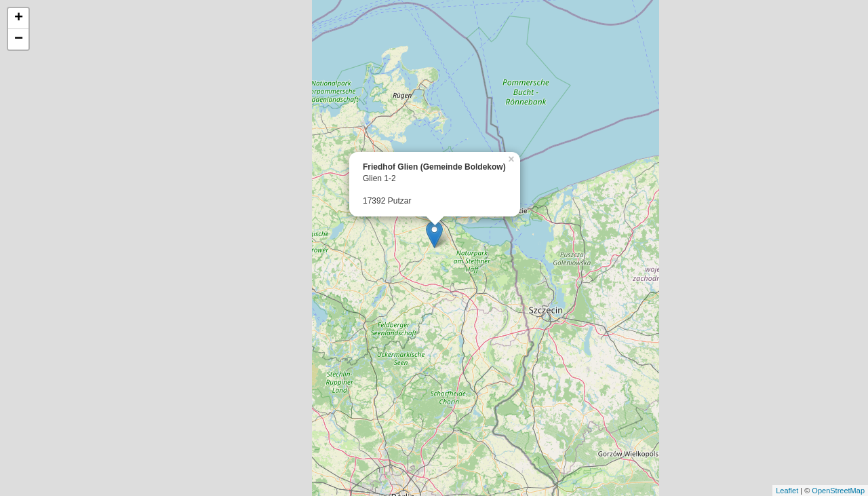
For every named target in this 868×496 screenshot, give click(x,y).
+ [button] (19, 18)
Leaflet (787, 491)
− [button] (19, 39)
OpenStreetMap (838, 491)
